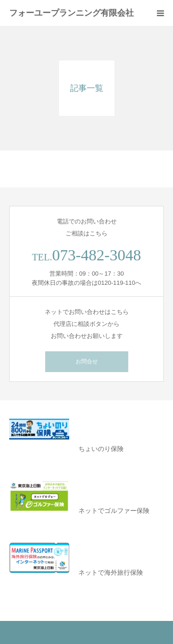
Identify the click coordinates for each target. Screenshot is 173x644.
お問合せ (87, 361)
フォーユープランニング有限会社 (72, 13)
